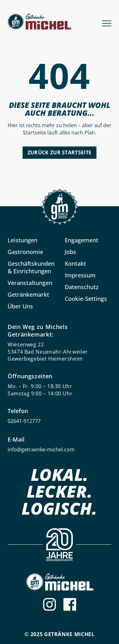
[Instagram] (50, 604)
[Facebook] (70, 604)
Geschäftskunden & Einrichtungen (31, 267)
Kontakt (75, 263)
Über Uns (20, 306)
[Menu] (107, 23)
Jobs (70, 252)
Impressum (80, 275)
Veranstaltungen (30, 283)
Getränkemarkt (28, 294)
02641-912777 (24, 421)
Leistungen (23, 240)
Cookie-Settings (86, 299)
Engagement (82, 240)
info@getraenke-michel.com (41, 449)
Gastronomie (25, 252)
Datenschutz (82, 287)
